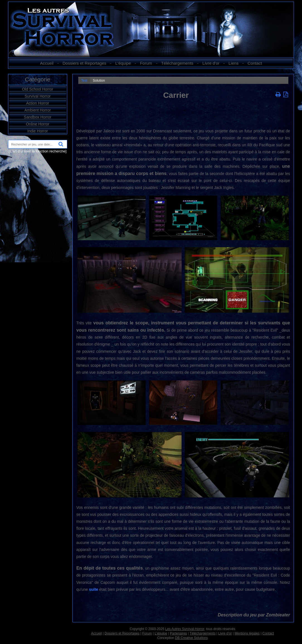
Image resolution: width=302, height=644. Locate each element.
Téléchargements (177, 63)
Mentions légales (247, 633)
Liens (233, 63)
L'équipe (123, 63)
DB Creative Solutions (191, 638)
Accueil (47, 63)
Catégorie (37, 79)
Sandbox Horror (38, 117)
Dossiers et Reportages (85, 63)
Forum (146, 63)
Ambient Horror (38, 110)
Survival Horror (37, 96)
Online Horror (38, 124)
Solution (99, 81)
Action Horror (38, 103)
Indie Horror (38, 131)
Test (84, 81)
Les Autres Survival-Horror (185, 629)
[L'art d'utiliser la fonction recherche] (37, 151)
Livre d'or (211, 63)
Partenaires (178, 633)
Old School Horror (38, 89)
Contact (255, 63)
